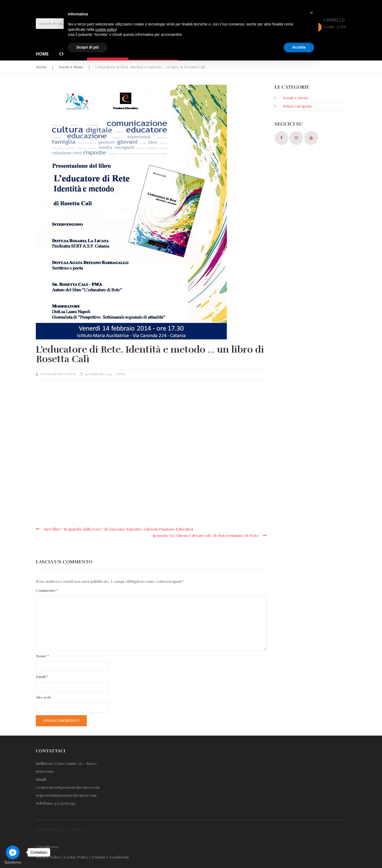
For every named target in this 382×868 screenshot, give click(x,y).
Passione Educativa (58, 374)
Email (42, 677)
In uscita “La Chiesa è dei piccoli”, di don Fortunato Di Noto (206, 536)
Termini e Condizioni (110, 857)
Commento (47, 591)
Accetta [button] (299, 47)
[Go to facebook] (13, 852)
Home (41, 67)
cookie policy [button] (106, 29)
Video (121, 374)
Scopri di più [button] (88, 47)
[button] (311, 13)
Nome (42, 656)
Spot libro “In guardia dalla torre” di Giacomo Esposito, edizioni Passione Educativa (119, 529)
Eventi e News (71, 67)
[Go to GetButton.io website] (13, 863)
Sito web (43, 698)
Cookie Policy (76, 857)
